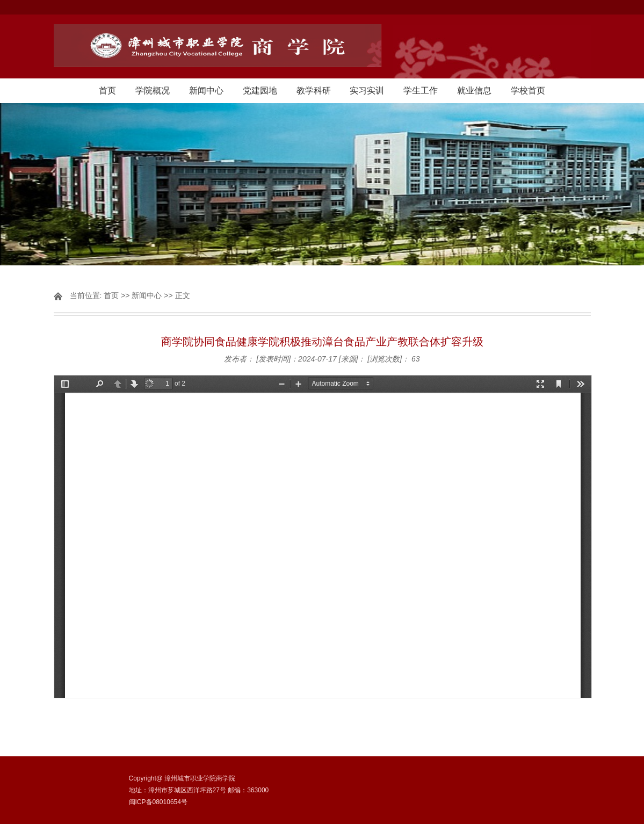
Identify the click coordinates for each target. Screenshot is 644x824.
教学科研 (314, 91)
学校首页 (528, 91)
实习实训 (367, 91)
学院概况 (153, 91)
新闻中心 (206, 91)
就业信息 (474, 91)
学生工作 (421, 91)
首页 (107, 91)
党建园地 (260, 91)
